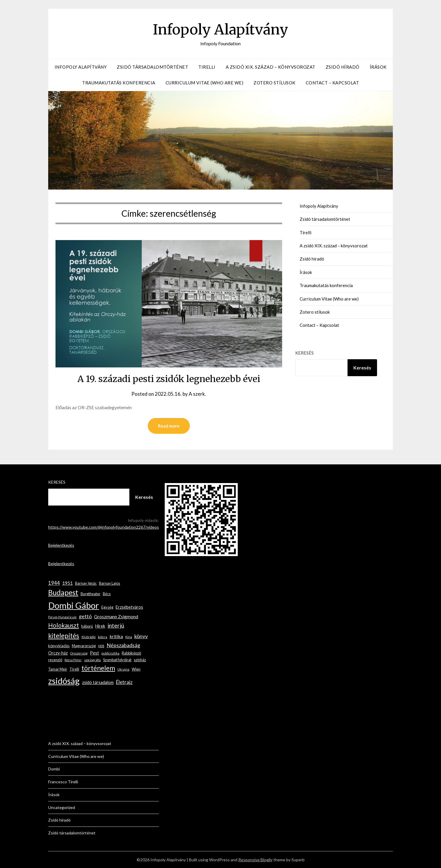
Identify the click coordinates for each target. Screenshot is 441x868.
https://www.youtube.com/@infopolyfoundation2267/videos (104, 527)
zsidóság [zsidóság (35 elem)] (64, 681)
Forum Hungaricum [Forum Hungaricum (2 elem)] (62, 617)
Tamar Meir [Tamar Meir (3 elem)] (58, 669)
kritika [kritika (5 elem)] (116, 636)
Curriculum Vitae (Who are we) (205, 83)
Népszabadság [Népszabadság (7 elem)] (123, 645)
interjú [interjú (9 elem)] (116, 625)
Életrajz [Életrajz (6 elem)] (124, 682)
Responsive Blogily (255, 860)
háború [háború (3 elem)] (87, 626)
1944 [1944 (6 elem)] (54, 583)
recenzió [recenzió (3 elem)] (55, 660)
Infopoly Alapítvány (220, 29)
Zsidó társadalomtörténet (152, 67)
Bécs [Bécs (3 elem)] (107, 594)
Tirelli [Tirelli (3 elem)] (74, 669)
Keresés (304, 353)
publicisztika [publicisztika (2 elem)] (110, 653)
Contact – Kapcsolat (333, 83)
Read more (169, 426)
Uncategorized (62, 807)
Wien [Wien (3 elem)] (136, 669)
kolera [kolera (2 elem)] (103, 637)
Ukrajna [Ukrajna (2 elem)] (123, 669)
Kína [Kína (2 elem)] (129, 637)
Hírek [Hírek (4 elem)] (100, 626)
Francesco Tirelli (63, 782)
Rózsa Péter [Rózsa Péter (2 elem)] (73, 660)
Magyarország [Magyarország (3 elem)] (84, 646)
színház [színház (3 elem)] (140, 660)
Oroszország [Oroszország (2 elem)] (79, 653)
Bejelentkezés (61, 545)
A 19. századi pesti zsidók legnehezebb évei (169, 379)
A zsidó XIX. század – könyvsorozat (271, 67)
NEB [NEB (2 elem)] (101, 646)
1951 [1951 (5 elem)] (67, 583)
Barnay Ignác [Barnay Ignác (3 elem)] (86, 583)
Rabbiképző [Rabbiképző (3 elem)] (131, 653)
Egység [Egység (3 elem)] (107, 607)
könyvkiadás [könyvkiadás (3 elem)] (59, 646)
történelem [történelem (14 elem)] (98, 668)
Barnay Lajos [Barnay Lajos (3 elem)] (110, 583)
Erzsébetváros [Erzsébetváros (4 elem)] (129, 607)
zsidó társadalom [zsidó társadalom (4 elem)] (98, 682)
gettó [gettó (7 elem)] (85, 616)
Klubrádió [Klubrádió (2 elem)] (88, 637)
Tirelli (207, 67)
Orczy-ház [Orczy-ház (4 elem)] (58, 653)
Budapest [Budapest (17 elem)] (63, 592)
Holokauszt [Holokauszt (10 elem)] (64, 625)
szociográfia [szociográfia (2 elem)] (92, 660)
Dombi (54, 769)
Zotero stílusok (275, 83)
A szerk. (197, 394)
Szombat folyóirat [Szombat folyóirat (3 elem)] (117, 660)
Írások (378, 67)
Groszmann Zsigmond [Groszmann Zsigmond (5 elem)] (116, 616)
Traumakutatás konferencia (119, 83)
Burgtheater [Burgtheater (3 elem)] (91, 594)
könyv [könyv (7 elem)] (141, 636)
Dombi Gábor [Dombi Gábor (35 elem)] (74, 605)
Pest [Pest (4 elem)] (94, 653)
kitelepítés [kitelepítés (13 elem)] (64, 636)
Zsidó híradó (343, 67)
